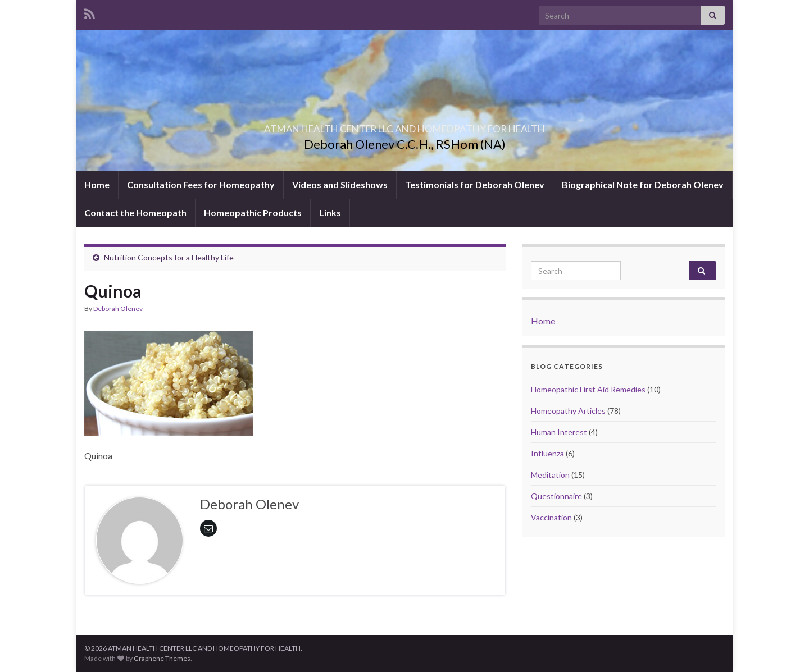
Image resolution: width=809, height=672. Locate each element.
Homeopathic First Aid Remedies (588, 389)
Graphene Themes (162, 658)
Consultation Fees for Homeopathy (201, 184)
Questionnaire (556, 496)
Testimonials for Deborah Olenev (475, 184)
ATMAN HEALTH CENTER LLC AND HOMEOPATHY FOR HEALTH (404, 125)
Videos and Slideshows (340, 184)
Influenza (547, 453)
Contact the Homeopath (135, 212)
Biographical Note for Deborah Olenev (643, 184)
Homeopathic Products (253, 212)
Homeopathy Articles (568, 411)
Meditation (550, 475)
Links (330, 212)
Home (97, 184)
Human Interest (559, 432)
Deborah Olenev (118, 308)
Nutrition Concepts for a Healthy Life (169, 257)
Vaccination (551, 517)
